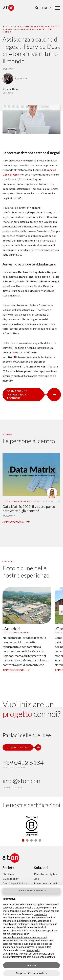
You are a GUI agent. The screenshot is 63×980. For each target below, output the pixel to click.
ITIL (15, 357)
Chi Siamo (8, 874)
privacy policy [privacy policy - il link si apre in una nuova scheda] (33, 950)
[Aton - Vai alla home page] (9, 8)
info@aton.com (22, 781)
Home (6, 26)
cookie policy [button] (41, 914)
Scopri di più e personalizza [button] (31, 973)
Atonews (16, 26)
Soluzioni (41, 868)
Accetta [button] (32, 965)
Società (8, 868)
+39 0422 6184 (23, 763)
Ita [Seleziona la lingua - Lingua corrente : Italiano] (47, 8)
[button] (23, 840)
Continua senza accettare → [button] (32, 890)
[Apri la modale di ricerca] (37, 8)
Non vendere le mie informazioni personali (25, 937)
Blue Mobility (10, 879)
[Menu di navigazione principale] (57, 8)
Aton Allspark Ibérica (15, 883)
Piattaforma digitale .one (46, 876)
